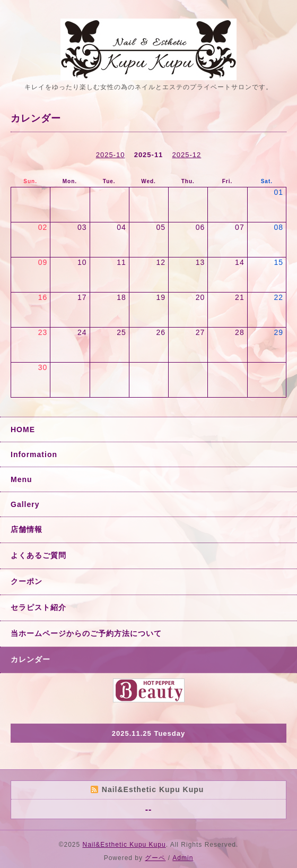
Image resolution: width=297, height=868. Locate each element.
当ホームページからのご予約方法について (86, 633)
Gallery (25, 504)
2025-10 (111, 155)
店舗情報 (27, 529)
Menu (21, 479)
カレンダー (30, 659)
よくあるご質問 (38, 555)
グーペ (155, 858)
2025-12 (187, 155)
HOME (23, 429)
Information (34, 454)
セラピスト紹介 (38, 607)
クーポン (27, 581)
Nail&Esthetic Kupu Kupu (124, 845)
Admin (183, 858)
